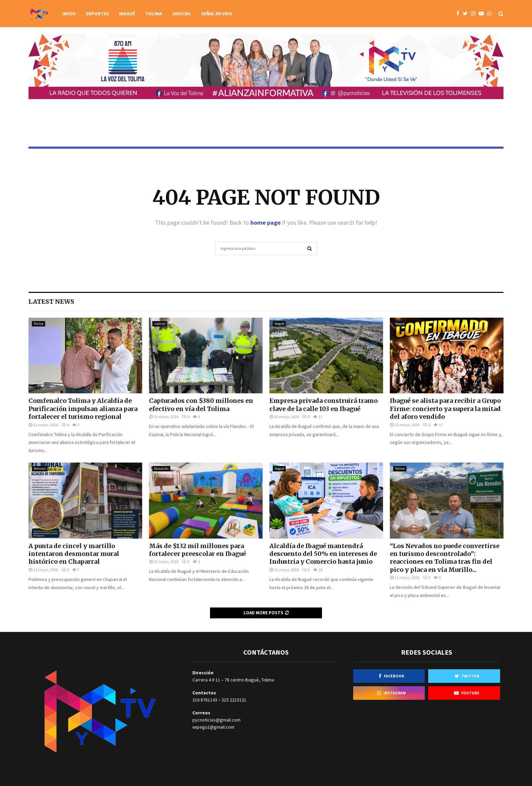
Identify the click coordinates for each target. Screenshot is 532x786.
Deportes (97, 14)
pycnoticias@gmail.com (216, 720)
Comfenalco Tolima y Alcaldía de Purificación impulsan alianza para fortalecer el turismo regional (83, 409)
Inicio (69, 14)
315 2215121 (234, 700)
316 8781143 (205, 700)
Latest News (51, 302)
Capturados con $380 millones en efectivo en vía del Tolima (201, 405)
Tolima (154, 14)
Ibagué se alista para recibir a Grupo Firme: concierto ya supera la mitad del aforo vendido (445, 409)
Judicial (182, 14)
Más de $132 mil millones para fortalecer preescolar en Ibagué (197, 550)
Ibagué (127, 14)
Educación (161, 469)
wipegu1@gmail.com (213, 727)
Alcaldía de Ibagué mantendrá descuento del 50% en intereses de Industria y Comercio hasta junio (323, 554)
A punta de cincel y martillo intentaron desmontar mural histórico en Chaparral (74, 554)
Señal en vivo (217, 14)
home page (265, 222)
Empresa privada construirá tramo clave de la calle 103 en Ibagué (324, 405)
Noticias (40, 469)
